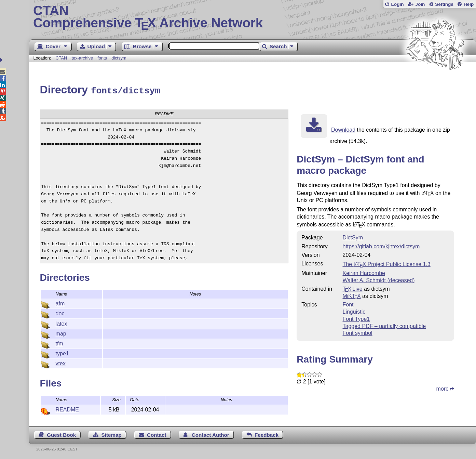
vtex (61, 362)
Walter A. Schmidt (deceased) (378, 279)
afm (60, 303)
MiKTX (351, 295)
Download (343, 129)
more (443, 388)
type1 (62, 352)
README (67, 409)
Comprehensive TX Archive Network (252, 17)
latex (62, 323)
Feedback (267, 434)
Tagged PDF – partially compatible (384, 325)
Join (420, 4)
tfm (59, 343)
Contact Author (210, 434)
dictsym (119, 58)
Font (348, 304)
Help (469, 4)
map (61, 333)
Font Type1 (356, 318)
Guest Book (61, 434)
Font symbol (357, 332)
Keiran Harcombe (364, 272)
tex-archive (83, 58)
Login (397, 4)
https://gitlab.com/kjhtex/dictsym (381, 245)
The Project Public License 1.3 (386, 263)
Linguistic (354, 311)
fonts (102, 58)
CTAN (61, 58)
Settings (444, 4)
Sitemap (112, 434)
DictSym (353, 237)
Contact (157, 434)
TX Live (352, 288)
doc (60, 312)
